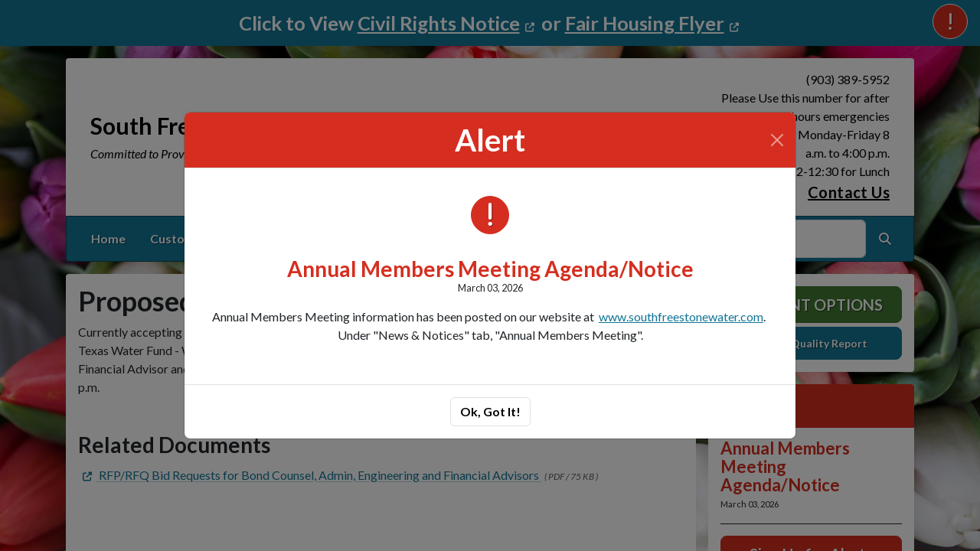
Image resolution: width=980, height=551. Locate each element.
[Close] (777, 140)
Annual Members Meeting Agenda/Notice (490, 269)
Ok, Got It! (490, 411)
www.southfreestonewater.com (681, 316)
